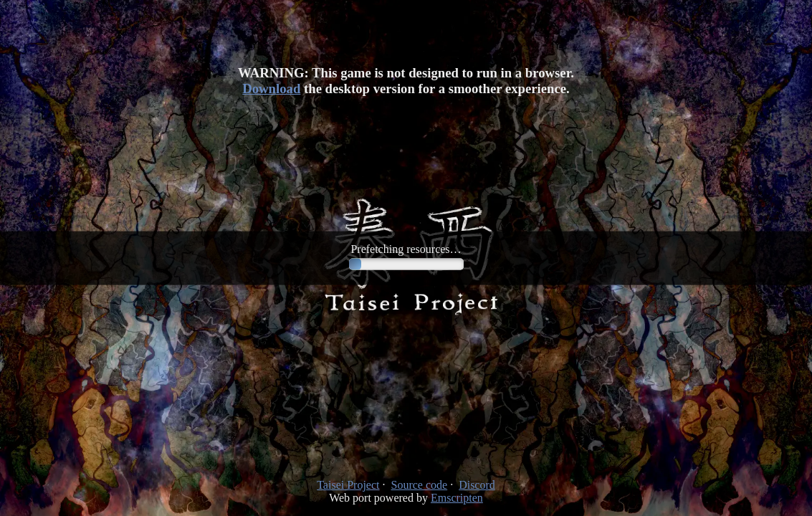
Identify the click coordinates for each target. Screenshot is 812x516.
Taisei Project (348, 485)
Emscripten (457, 498)
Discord (477, 485)
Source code (420, 485)
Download (271, 89)
